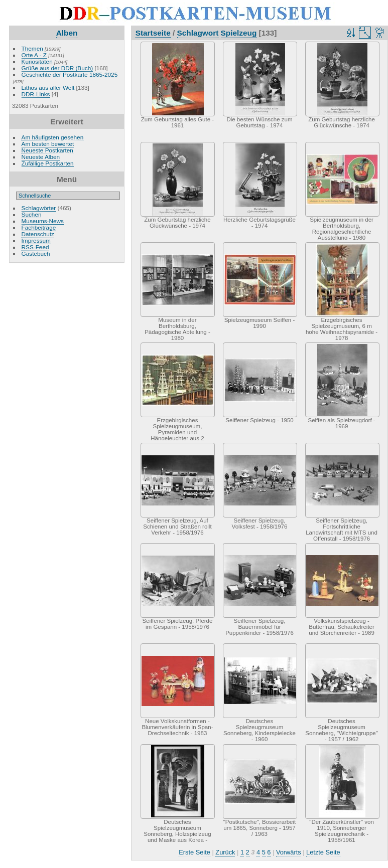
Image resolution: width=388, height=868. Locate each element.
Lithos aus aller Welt (48, 88)
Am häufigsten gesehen (53, 137)
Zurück (225, 852)
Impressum (36, 240)
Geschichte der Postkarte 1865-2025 (70, 74)
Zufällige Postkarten (48, 163)
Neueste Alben (41, 157)
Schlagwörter (39, 208)
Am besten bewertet (48, 144)
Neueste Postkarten (47, 150)
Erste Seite (195, 852)
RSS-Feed (35, 247)
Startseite (153, 33)
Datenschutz (38, 234)
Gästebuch (36, 253)
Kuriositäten (38, 61)
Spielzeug (239, 33)
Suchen (32, 214)
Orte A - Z (34, 55)
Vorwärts (289, 852)
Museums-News (43, 221)
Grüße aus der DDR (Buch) (57, 68)
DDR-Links (36, 94)
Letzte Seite (323, 852)
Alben (67, 33)
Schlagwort (198, 33)
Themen (32, 48)
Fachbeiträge (39, 227)
